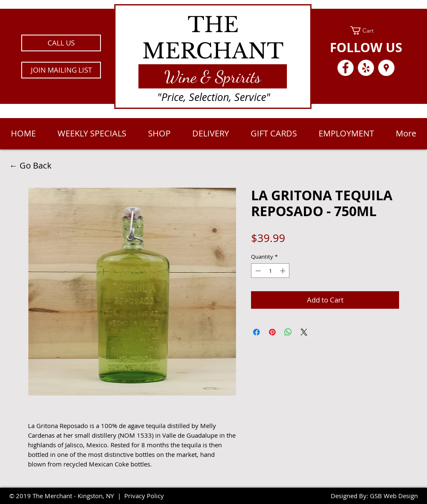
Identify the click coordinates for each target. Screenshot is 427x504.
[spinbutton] (270, 271)
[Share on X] (304, 332)
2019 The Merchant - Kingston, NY (65, 496)
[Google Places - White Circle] (386, 68)
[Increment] (284, 271)
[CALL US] (61, 43)
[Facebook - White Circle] (345, 68)
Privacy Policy (144, 496)
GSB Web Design (394, 496)
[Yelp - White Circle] (366, 68)
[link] (366, 30)
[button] (61, 70)
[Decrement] (257, 271)
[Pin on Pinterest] (272, 332)
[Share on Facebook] (256, 332)
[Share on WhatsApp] (288, 332)
